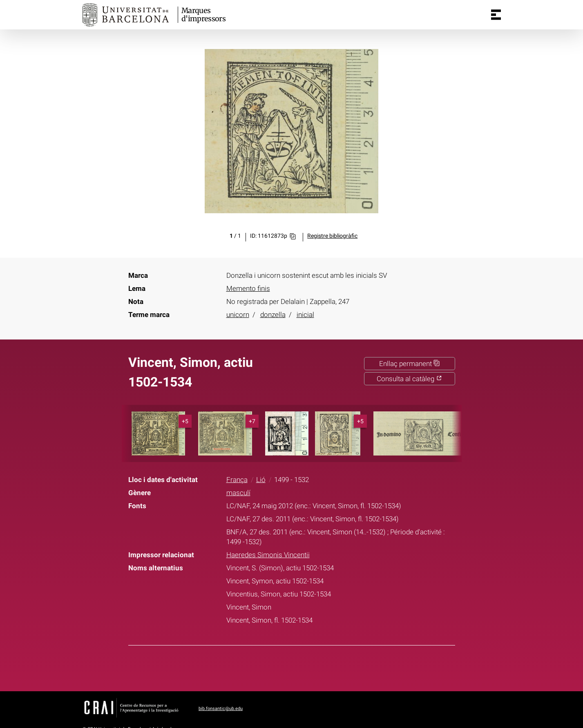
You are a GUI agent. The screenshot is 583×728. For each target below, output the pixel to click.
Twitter (286, 667)
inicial (305, 315)
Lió (261, 480)
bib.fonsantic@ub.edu (221, 709)
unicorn (238, 315)
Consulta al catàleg (409, 379)
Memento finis (248, 288)
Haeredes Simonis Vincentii (268, 555)
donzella (273, 315)
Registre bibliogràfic (332, 236)
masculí (238, 493)
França (237, 480)
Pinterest (306, 667)
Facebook (266, 667)
